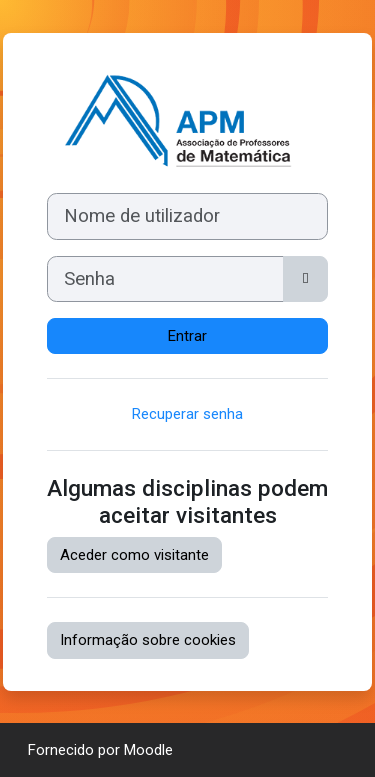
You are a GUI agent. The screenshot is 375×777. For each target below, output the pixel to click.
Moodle (148, 750)
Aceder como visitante (134, 555)
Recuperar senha (187, 414)
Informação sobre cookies (148, 640)
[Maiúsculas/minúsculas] (305, 279)
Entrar (187, 336)
